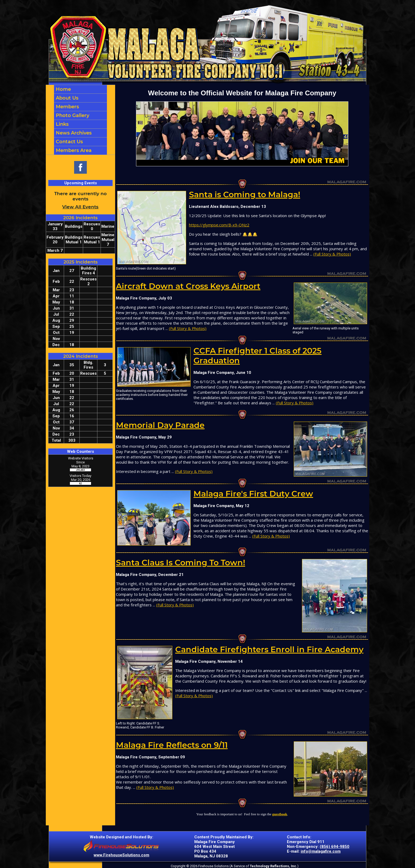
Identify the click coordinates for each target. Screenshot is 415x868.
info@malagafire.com (321, 851)
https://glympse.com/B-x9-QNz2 (219, 225)
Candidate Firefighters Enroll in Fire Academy (269, 649)
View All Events (80, 207)
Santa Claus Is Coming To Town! (181, 563)
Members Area (73, 150)
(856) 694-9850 (335, 847)
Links (62, 124)
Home (63, 89)
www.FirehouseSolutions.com (121, 855)
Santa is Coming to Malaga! (245, 194)
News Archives (73, 133)
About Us (66, 98)
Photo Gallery (72, 115)
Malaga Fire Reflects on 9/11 (172, 745)
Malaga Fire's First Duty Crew (253, 494)
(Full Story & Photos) (332, 254)
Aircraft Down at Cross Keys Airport (188, 286)
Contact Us (69, 142)
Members (67, 107)
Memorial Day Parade (160, 425)
